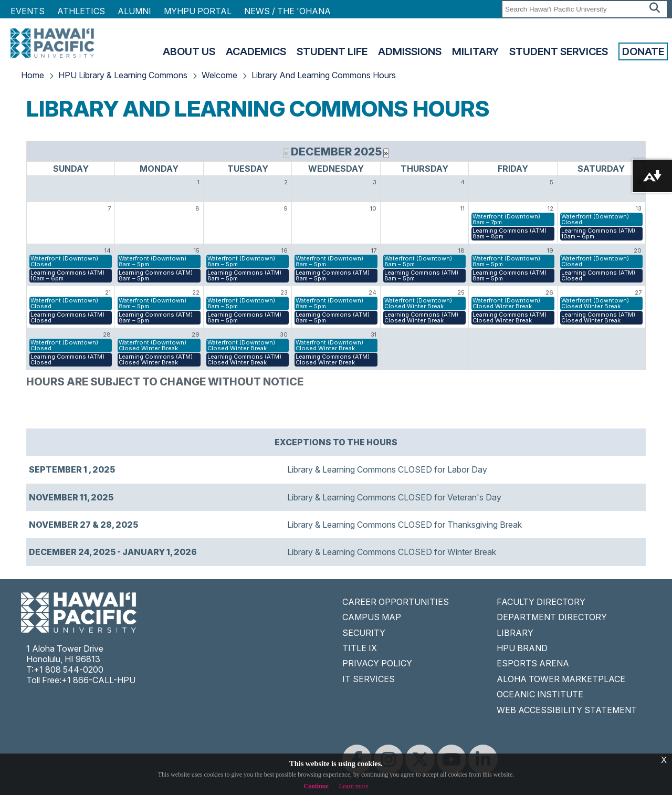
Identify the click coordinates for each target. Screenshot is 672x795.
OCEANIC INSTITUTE (540, 694)
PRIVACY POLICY (377, 663)
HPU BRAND (522, 648)
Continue (316, 786)
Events (28, 11)
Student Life (332, 51)
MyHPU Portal (198, 11)
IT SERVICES (369, 679)
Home (33, 75)
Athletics (81, 11)
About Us (189, 51)
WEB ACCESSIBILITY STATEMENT (567, 710)
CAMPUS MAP (372, 617)
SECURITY (364, 633)
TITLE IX (360, 648)
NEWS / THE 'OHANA (287, 11)
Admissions (410, 51)
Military (475, 51)
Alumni (134, 11)
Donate (643, 51)
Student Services (559, 51)
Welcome (219, 75)
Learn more (354, 786)
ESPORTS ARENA (533, 663)
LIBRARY (515, 633)
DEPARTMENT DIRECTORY (552, 617)
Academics (256, 51)
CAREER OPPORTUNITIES (396, 602)
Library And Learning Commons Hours (324, 75)
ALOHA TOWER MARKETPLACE (561, 679)
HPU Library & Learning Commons (123, 75)
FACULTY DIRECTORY (541, 602)
